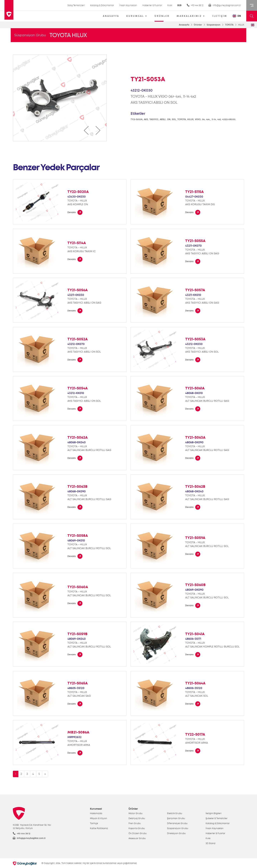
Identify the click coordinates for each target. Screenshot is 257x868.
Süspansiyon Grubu (30, 35)
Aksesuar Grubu (137, 838)
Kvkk (170, 5)
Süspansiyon (214, 25)
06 (203, 119)
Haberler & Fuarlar (152, 5)
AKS (146, 119)
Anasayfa (184, 25)
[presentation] (86, 130)
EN (237, 16)
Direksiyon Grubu (176, 833)
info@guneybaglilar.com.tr (225, 5)
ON (169, 119)
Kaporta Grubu (137, 828)
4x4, (208, 119)
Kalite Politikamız (99, 828)
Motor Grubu (136, 813)
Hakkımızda (96, 813)
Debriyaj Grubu (137, 818)
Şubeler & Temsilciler (217, 818)
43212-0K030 (229, 119)
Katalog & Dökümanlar (102, 5)
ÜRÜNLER (162, 17)
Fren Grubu (135, 823)
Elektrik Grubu (175, 813)
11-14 (214, 119)
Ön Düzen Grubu (138, 833)
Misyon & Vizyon (99, 818)
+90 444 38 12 (195, 5)
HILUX (190, 119)
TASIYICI (154, 119)
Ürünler (198, 25)
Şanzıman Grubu (176, 818)
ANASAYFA (111, 16)
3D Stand (210, 843)
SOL (174, 119)
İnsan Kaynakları (128, 5)
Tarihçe (94, 823)
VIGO (198, 119)
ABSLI (163, 119)
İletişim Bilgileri (214, 813)
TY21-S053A (137, 119)
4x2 (219, 119)
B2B (179, 5)
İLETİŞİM (220, 16)
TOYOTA (229, 25)
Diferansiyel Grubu (177, 823)
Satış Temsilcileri (76, 5)
